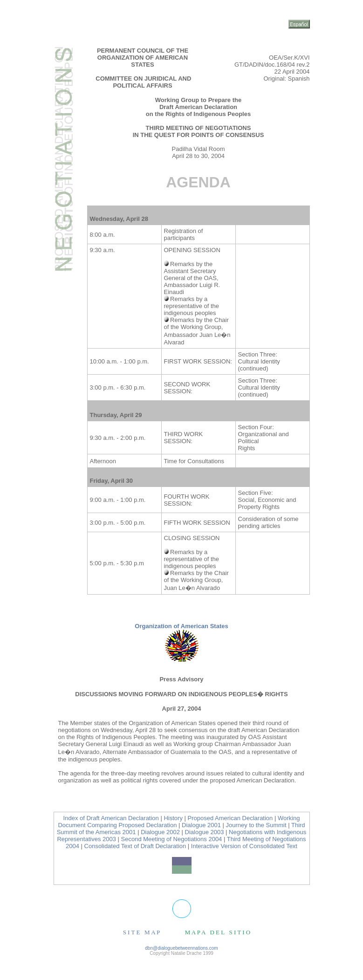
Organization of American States (181, 626)
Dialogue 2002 (160, 832)
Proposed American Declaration (230, 818)
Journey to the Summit (256, 825)
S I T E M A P (142, 932)
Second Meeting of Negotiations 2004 (172, 839)
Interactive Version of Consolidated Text (244, 846)
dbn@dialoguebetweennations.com (181, 948)
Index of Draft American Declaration (111, 818)
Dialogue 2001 (201, 825)
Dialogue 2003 (205, 832)
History (173, 818)
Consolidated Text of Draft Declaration (135, 846)
